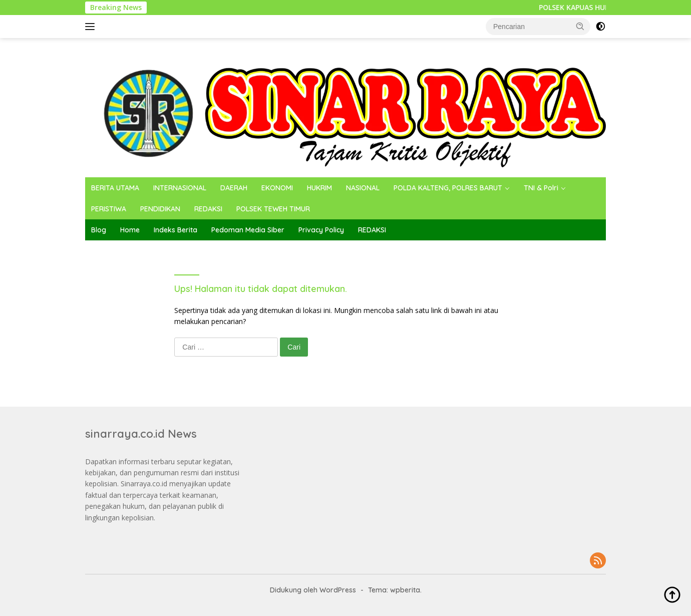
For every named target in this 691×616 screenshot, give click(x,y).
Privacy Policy (321, 230)
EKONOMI (277, 188)
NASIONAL (363, 188)
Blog (99, 230)
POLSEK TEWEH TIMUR (273, 209)
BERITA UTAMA (115, 188)
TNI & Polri (541, 188)
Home (130, 230)
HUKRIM (319, 188)
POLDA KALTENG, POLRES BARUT (448, 188)
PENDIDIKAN (160, 209)
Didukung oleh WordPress (313, 590)
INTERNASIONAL (180, 188)
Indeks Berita (176, 230)
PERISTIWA (109, 209)
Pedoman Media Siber (248, 230)
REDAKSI (208, 209)
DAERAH (234, 188)
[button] (580, 26)
